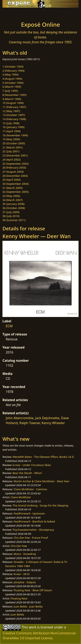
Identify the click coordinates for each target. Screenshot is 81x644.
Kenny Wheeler (53, 423)
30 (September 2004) (16, 184)
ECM (9, 326)
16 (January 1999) (13, 127)
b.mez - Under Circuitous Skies (32, 465)
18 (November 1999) (15, 135)
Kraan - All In (22, 574)
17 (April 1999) (11, 131)
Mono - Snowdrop (25, 554)
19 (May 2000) (11, 139)
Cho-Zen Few (19, 546)
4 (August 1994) (12, 79)
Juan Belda (17, 614)
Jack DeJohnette (47, 418)
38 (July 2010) (11, 216)
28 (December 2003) (15, 176)
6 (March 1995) (12, 87)
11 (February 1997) (14, 107)
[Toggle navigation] (13, 13)
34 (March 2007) (13, 200)
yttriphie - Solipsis (25, 582)
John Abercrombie (20, 418)
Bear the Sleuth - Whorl (27, 473)
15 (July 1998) (11, 123)
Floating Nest (19, 598)
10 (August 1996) (13, 103)
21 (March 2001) (13, 147)
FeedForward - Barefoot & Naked (34, 521)
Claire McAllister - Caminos (30, 489)
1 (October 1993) (13, 67)
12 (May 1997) (11, 111)
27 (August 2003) (13, 172)
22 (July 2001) (11, 151)
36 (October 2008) (14, 208)
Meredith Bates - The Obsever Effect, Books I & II (43, 457)
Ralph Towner (30, 423)
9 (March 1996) (12, 99)
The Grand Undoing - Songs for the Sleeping (40, 505)
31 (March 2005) (13, 188)
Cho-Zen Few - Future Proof (31, 538)
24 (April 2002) (11, 160)
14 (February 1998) (14, 119)
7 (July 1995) (10, 91)
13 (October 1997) (14, 115)
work (33, 627)
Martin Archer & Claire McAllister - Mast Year (41, 481)
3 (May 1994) (10, 75)
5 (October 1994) (13, 83)
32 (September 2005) (16, 192)
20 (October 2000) (14, 143)
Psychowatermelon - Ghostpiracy (33, 530)
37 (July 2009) (11, 212)
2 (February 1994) (13, 71)
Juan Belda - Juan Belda (28, 606)
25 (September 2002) (16, 164)
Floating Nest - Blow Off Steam (33, 590)
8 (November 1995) (14, 95)
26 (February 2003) (14, 168)
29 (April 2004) (11, 180)
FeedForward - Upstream (29, 513)
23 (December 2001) (15, 155)
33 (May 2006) (11, 196)
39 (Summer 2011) (14, 220)
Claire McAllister (21, 497)
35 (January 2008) (13, 204)
